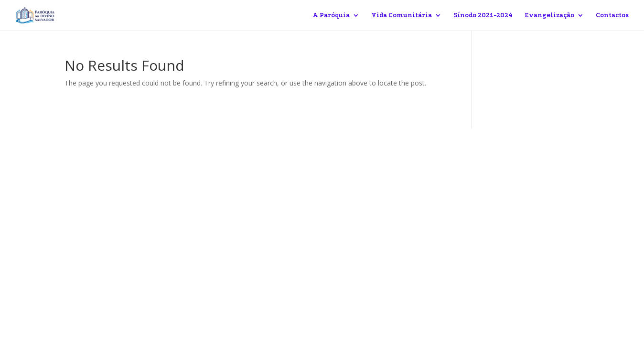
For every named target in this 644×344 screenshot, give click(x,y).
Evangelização (549, 15)
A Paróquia (331, 15)
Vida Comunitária (402, 15)
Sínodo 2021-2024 (483, 15)
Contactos (612, 15)
